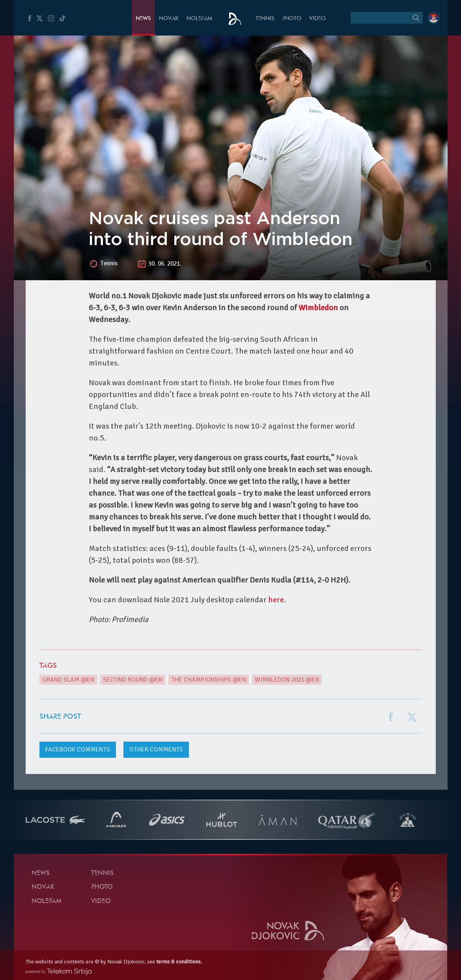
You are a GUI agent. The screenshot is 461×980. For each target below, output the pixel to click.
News (143, 19)
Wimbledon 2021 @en (287, 680)
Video (317, 19)
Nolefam (199, 19)
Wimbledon (318, 308)
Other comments (156, 750)
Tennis (265, 19)
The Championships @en (209, 680)
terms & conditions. (179, 962)
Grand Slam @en (68, 680)
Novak (169, 19)
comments (78, 750)
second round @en (133, 680)
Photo (292, 19)
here (276, 600)
